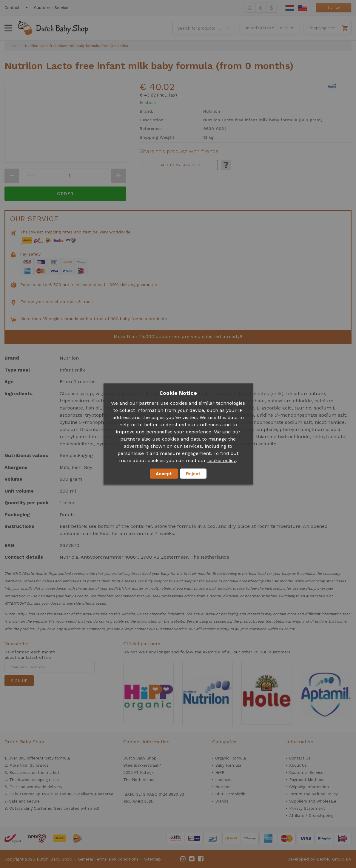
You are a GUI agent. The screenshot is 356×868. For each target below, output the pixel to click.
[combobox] (204, 28)
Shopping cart (322, 28)
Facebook (201, 859)
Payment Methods (307, 780)
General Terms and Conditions (108, 859)
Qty (31, 176)
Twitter (192, 859)
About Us (298, 765)
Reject (193, 474)
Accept (164, 474)
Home (16, 46)
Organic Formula (231, 758)
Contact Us (300, 758)
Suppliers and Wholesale (313, 801)
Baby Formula (228, 765)
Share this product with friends (179, 151)
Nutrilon (223, 787)
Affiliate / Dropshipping (311, 816)
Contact (12, 8)
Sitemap (152, 859)
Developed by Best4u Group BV (319, 859)
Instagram (183, 859)
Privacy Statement (307, 808)
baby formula (57, 758)
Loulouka (224, 780)
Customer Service (51, 8)
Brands (222, 801)
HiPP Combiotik (230, 794)
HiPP (220, 773)
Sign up (334, 8)
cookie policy (222, 461)
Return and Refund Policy (313, 794)
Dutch (290, 8)
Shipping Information (309, 787)
